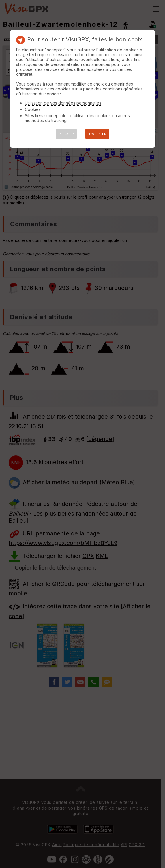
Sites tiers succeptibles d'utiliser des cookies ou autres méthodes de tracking (77, 118)
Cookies (33, 109)
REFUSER (66, 134)
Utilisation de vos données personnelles (63, 103)
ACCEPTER (97, 134)
